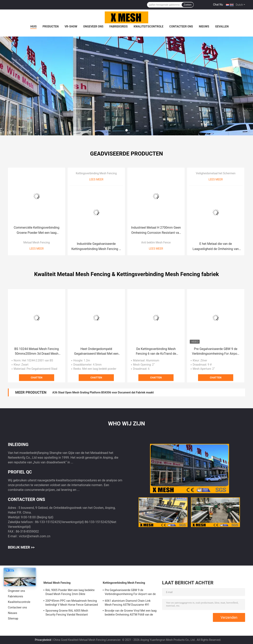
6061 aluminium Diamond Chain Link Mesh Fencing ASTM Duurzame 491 (128, 603)
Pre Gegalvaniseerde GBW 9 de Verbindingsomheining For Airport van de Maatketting (216, 352)
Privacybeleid (43, 640)
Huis (33, 26)
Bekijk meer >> (21, 547)
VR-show (71, 26)
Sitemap (13, 619)
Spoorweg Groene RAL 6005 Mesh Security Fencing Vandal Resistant (67, 613)
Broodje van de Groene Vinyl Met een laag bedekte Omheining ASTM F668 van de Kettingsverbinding (131, 613)
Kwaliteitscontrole (149, 26)
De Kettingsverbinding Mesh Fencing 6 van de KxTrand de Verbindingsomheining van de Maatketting (156, 352)
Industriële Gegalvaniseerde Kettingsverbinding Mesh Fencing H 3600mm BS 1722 (96, 247)
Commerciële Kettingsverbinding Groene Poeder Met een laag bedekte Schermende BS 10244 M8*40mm (36, 231)
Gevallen (222, 26)
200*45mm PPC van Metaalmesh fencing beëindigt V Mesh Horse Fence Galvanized (72, 603)
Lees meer (37, 249)
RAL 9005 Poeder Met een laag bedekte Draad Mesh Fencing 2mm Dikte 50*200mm (70, 593)
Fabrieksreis (118, 26)
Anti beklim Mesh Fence (156, 242)
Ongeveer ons (93, 26)
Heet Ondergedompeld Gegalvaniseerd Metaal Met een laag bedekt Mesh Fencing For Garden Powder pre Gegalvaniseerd (96, 352)
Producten (51, 26)
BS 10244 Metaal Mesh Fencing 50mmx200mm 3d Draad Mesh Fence (37, 352)
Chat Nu (218, 5)
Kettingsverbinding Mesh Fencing (96, 173)
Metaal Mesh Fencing (36, 242)
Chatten (37, 378)
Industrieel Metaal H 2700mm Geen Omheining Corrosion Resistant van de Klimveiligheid (156, 231)
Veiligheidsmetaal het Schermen (216, 173)
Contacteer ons (181, 26)
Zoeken (188, 5)
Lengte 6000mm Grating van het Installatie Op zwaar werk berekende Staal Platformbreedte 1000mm (115, 392)
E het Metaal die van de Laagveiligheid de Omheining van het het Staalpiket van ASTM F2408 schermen (216, 247)
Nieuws (204, 26)
